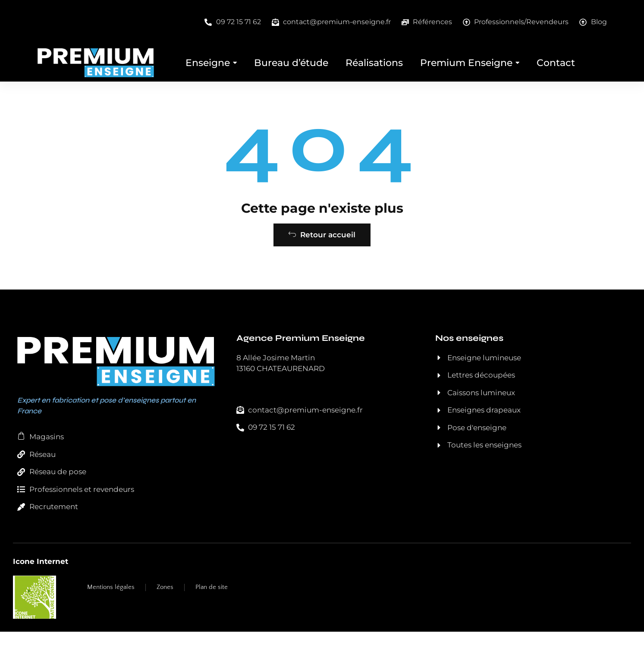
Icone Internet (41, 587)
